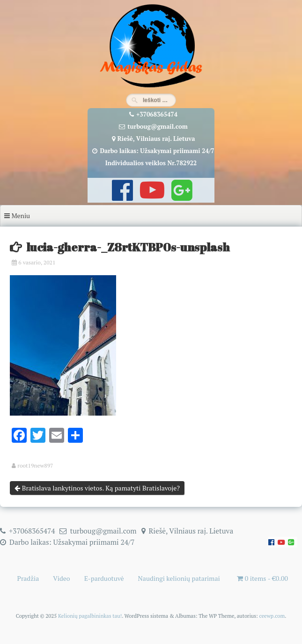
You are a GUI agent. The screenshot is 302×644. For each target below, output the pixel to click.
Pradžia (28, 578)
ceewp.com (272, 616)
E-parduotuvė (104, 578)
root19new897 (35, 466)
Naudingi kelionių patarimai (179, 578)
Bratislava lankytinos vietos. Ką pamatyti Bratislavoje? (97, 488)
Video (61, 578)
